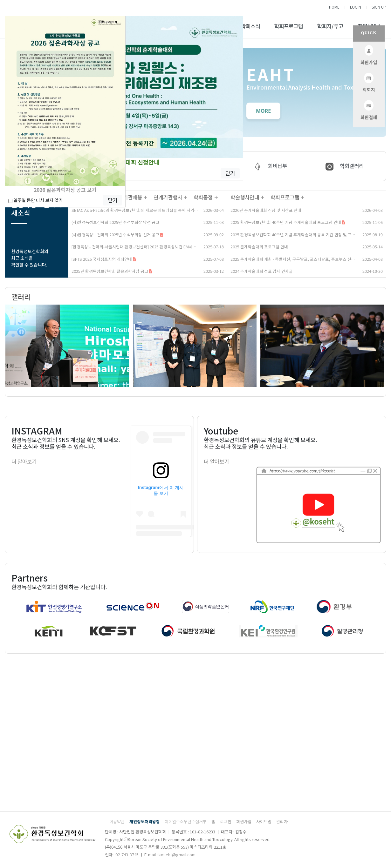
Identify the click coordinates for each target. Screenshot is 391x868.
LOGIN (356, 7)
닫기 (230, 173)
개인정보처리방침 (145, 821)
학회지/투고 (330, 26)
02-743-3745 (127, 855)
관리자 (282, 821)
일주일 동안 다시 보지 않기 (35, 200)
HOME (334, 7)
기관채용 (133, 197)
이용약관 (117, 821)
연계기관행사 (168, 197)
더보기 (145, 197)
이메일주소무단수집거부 (186, 821)
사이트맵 (264, 821)
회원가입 (244, 821)
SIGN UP (379, 7)
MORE (263, 111)
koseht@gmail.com (177, 855)
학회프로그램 (289, 26)
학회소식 (250, 26)
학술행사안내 (245, 197)
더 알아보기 (24, 461)
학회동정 (203, 197)
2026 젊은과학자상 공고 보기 (65, 190)
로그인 (226, 821)
